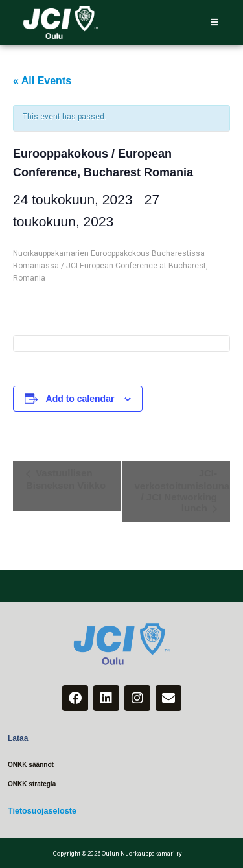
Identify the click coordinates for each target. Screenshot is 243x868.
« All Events (42, 81)
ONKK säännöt (30, 765)
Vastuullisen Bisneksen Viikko (66, 479)
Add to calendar (80, 399)
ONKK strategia (31, 783)
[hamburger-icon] (214, 23)
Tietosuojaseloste (40, 810)
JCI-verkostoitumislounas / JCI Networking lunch (183, 490)
